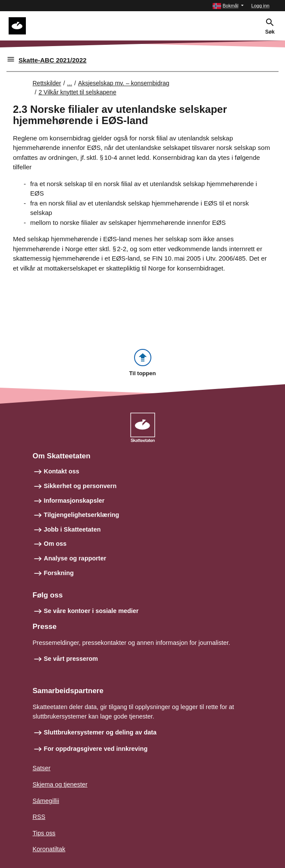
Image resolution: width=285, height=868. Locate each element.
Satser (42, 768)
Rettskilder (47, 83)
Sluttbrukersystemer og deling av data (100, 732)
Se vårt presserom (71, 659)
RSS (39, 817)
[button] (228, 6)
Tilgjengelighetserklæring (82, 515)
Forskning (59, 573)
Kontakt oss (62, 471)
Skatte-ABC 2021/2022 (53, 60)
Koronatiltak (49, 849)
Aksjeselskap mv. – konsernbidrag (124, 83)
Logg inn (260, 6)
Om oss (55, 544)
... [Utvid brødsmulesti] (70, 83)
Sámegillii (46, 801)
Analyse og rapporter (75, 558)
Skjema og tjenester (60, 784)
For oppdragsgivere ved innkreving (96, 749)
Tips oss (44, 833)
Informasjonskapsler (74, 501)
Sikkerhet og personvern (80, 486)
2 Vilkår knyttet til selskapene (77, 92)
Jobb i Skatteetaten (72, 529)
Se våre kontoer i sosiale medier (91, 611)
